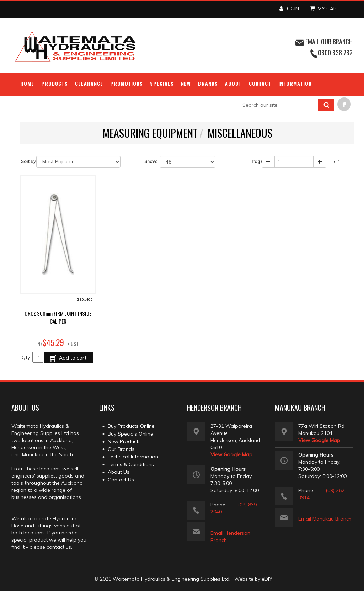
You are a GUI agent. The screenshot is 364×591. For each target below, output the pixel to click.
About (233, 83)
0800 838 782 (335, 53)
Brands (208, 83)
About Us (119, 472)
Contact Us (121, 480)
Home (27, 83)
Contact (260, 83)
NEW (186, 83)
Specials (162, 83)
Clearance (89, 83)
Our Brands (121, 449)
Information (295, 83)
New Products (124, 441)
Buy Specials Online (130, 434)
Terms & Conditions (131, 464)
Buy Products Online (131, 426)
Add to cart (72, 358)
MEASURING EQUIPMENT (150, 133)
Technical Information (133, 457)
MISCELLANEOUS (240, 133)
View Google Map (231, 454)
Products (55, 83)
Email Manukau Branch (325, 519)
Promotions (127, 83)
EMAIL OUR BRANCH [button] (324, 42)
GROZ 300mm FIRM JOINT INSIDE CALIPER (58, 317)
